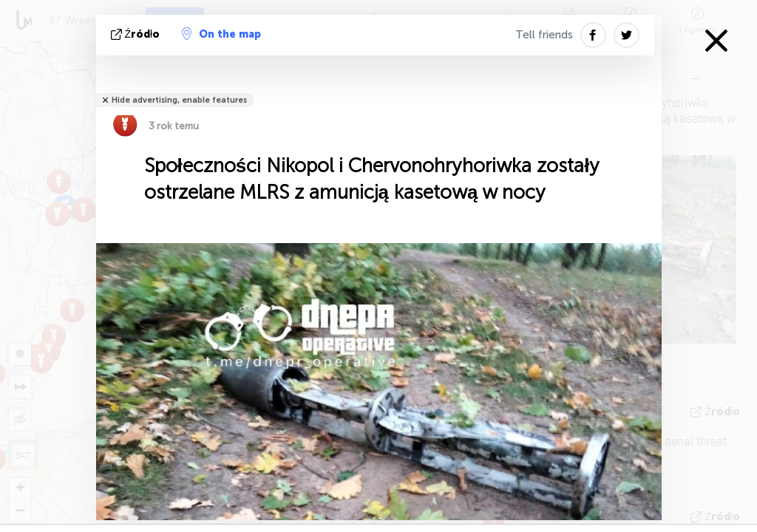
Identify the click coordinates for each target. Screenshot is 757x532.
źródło (137, 34)
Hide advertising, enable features (179, 100)
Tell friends (544, 35)
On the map (221, 34)
